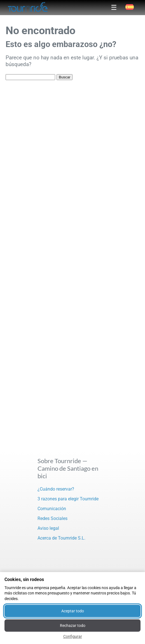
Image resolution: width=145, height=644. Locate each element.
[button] (130, 7)
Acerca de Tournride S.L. (61, 538)
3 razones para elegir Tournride (68, 499)
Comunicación (52, 509)
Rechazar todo (73, 626)
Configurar (73, 636)
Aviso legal (48, 528)
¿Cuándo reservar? (56, 489)
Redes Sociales (52, 518)
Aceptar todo (73, 611)
